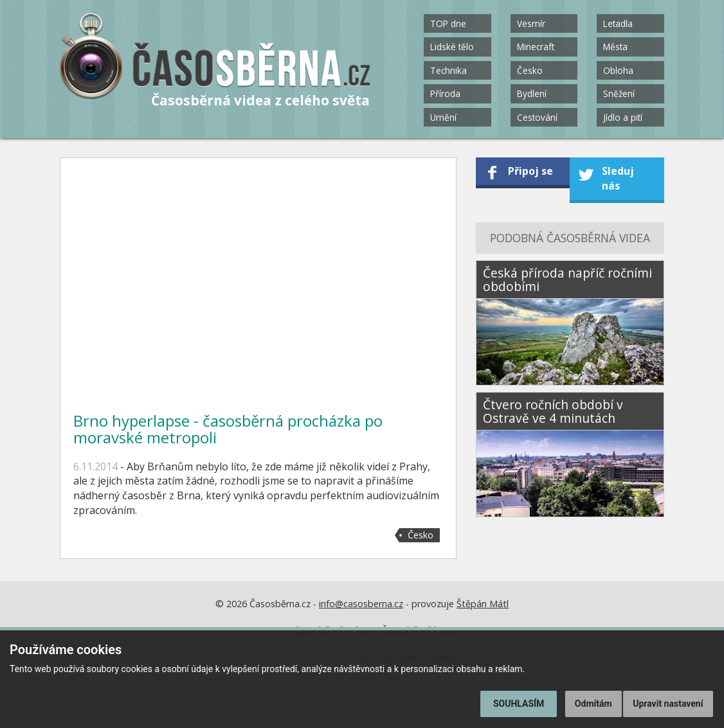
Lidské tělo (452, 47)
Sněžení (619, 93)
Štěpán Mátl (483, 604)
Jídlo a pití (623, 117)
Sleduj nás (618, 178)
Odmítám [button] (593, 704)
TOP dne (448, 23)
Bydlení (532, 93)
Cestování (537, 117)
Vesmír (531, 23)
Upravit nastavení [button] (668, 704)
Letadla (618, 23)
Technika (448, 70)
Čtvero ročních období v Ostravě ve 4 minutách (553, 411)
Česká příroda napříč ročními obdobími (567, 280)
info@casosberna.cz (361, 604)
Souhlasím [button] (519, 704)
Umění (443, 117)
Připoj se (530, 171)
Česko (530, 70)
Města (615, 47)
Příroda (445, 93)
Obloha (618, 70)
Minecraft (536, 47)
